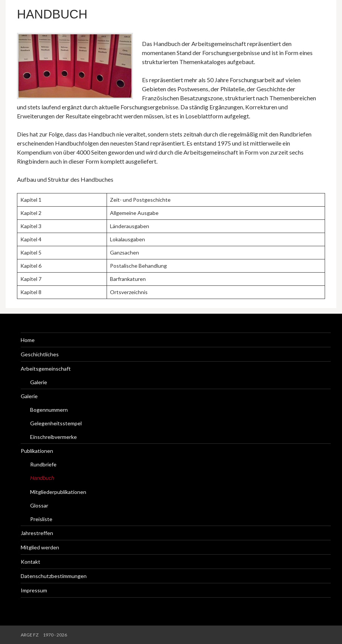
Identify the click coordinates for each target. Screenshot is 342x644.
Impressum (34, 590)
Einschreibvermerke (53, 437)
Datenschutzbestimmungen (54, 576)
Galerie (39, 382)
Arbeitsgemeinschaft (46, 369)
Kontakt (31, 562)
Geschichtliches (40, 354)
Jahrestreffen (37, 533)
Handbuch (52, 14)
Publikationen (37, 451)
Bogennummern (49, 410)
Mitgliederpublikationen (58, 492)
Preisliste (41, 519)
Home (28, 340)
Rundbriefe (43, 464)
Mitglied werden (40, 547)
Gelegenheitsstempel (56, 423)
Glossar (39, 505)
